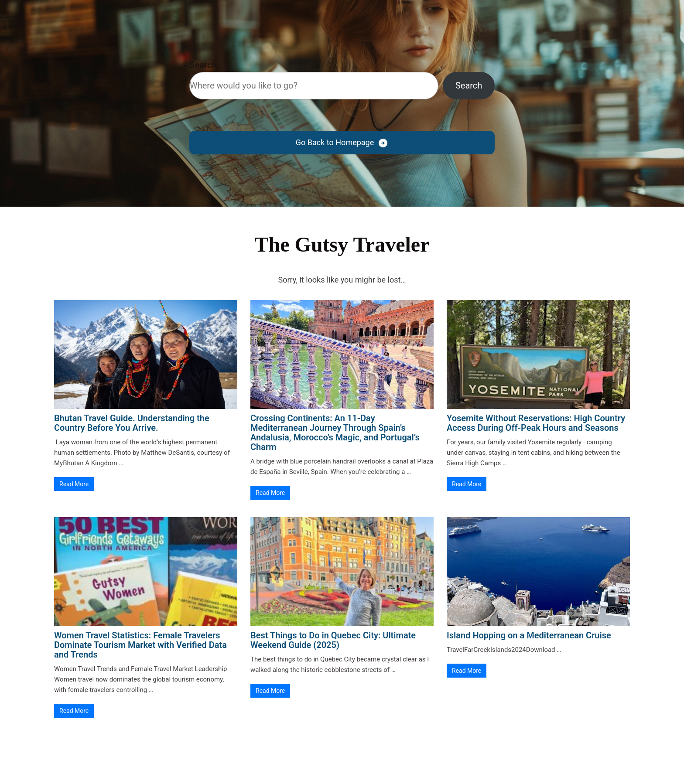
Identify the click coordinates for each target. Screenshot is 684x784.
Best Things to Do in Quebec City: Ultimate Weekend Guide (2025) (333, 640)
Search (203, 65)
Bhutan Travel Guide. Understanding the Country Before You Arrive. (132, 423)
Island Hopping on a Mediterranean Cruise (529, 635)
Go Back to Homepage (335, 142)
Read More (74, 484)
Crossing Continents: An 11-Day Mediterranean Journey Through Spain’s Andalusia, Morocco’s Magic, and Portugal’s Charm (335, 433)
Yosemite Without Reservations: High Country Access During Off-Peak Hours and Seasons (536, 423)
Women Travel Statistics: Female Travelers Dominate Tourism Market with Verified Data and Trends (140, 645)
